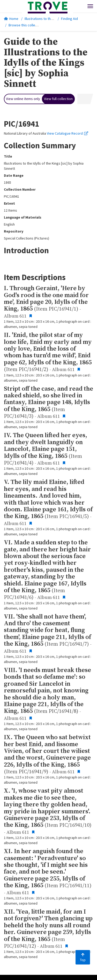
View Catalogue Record (68, 133)
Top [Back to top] (83, 958)
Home (11, 19)
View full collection (58, 99)
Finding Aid (69, 19)
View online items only (23, 99)
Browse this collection (28, 25)
